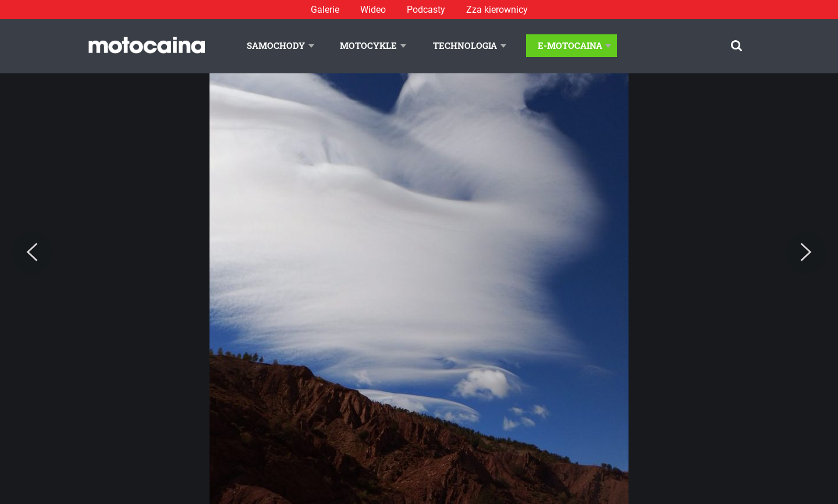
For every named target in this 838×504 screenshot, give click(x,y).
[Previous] (32, 253)
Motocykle (368, 45)
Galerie (325, 10)
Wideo (373, 10)
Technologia (465, 45)
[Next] (806, 253)
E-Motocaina (570, 45)
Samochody (276, 45)
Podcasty (426, 10)
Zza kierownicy (497, 10)
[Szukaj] (736, 46)
